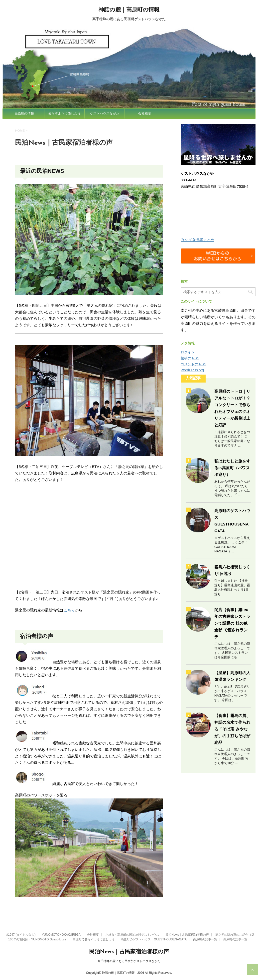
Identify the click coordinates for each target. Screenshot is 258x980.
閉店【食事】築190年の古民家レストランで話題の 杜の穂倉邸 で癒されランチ (232, 624)
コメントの (193, 364)
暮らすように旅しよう (64, 113)
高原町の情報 (24, 113)
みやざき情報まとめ (197, 240)
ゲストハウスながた (105, 113)
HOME (20, 131)
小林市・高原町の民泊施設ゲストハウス (132, 935)
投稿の (190, 358)
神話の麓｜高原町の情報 (129, 10)
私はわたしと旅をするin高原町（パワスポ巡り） (232, 468)
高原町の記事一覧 (205, 939)
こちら (69, 610)
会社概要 (145, 113)
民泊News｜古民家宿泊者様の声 (187, 935)
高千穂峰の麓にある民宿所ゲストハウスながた (129, 961)
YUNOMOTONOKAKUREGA (61, 935)
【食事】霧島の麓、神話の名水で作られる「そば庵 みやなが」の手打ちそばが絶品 (232, 729)
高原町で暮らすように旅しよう (94, 939)
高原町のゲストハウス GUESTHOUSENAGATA (154, 939)
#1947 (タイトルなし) (21, 935)
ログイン (188, 352)
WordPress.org (192, 370)
